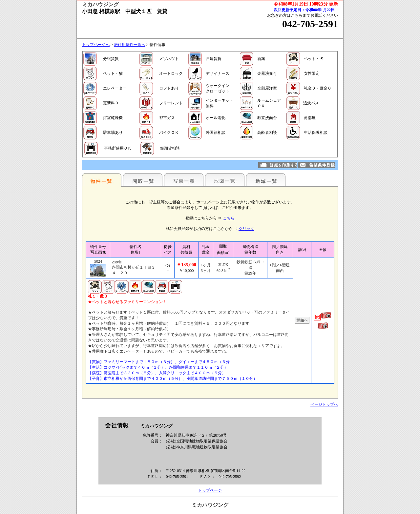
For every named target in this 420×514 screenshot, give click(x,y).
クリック (246, 229)
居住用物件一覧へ (130, 45)
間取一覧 (143, 180)
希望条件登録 (316, 165)
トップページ (210, 490)
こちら (229, 218)
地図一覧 (225, 180)
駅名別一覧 (102, 180)
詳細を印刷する (278, 165)
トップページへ (96, 45)
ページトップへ (324, 404)
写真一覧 (184, 180)
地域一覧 (266, 180)
